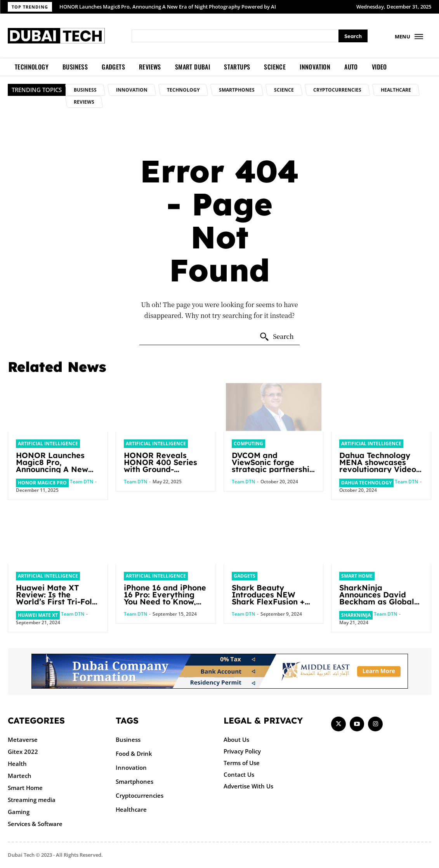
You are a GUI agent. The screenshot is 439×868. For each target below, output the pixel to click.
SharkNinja (356, 615)
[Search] (353, 36)
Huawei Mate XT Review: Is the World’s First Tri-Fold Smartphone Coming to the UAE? (57, 602)
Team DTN (82, 482)
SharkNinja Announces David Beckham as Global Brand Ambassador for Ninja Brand (377, 602)
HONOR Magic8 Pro (42, 483)
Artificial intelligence (48, 444)
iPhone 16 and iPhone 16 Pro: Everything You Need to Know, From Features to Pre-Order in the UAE (165, 602)
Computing (248, 444)
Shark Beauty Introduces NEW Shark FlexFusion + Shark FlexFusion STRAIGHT (269, 602)
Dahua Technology (366, 483)
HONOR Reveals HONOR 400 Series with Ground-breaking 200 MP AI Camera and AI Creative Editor (163, 473)
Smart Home (357, 576)
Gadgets (245, 576)
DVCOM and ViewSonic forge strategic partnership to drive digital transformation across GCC (273, 473)
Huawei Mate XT (38, 615)
